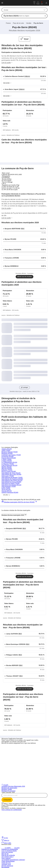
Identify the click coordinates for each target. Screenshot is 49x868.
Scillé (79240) (6, 488)
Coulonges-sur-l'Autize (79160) (11, 455)
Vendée (29, 23)
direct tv (5, 840)
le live (5, 838)
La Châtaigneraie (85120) (9, 462)
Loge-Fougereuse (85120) (9, 465)
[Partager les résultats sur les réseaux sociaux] (24, 387)
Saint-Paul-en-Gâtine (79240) (11, 483)
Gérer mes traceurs (7, 852)
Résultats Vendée (7, 789)
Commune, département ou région (18, 16)
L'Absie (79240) (6, 459)
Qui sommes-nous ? (8, 857)
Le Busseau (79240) (8, 464)
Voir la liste (7, 83)
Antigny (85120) (7, 449)
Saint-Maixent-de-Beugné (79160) (12, 477)
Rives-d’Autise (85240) (9, 471)
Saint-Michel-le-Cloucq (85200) (11, 482)
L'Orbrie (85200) (7, 461)
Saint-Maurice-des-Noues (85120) (12, 480)
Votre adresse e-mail (10, 795)
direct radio (6, 843)
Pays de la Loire (18, 23)
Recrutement (5, 867)
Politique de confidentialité (10, 849)
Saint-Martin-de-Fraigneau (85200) (12, 479)
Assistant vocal (6, 864)
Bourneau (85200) (7, 453)
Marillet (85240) (7, 467)
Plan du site (5, 854)
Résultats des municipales (9, 788)
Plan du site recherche (8, 855)
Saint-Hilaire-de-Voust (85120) (11, 473)
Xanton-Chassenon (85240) (10, 492)
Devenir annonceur (7, 866)
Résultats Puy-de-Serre (8, 791)
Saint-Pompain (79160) (9, 486)
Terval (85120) (6, 489)
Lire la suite (7, 63)
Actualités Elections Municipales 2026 (13, 786)
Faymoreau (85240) (8, 456)
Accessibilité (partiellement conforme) (13, 860)
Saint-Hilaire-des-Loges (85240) (11, 474)
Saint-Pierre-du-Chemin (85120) (11, 485)
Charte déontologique (8, 861)
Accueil (5, 785)
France (8, 23)
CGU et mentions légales (9, 851)
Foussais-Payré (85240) (9, 458)
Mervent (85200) (7, 468)
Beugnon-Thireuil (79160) (10, 452)
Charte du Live (6, 863)
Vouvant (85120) (7, 491)
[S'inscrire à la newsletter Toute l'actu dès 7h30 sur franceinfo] (7, 800)
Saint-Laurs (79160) (8, 476)
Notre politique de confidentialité (12, 810)
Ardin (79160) (6, 450)
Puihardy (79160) (7, 470)
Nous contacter (6, 858)
